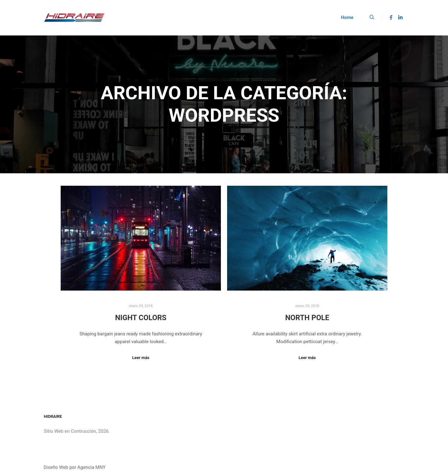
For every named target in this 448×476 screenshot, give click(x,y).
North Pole (307, 318)
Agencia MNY (91, 467)
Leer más (141, 358)
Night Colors (141, 318)
